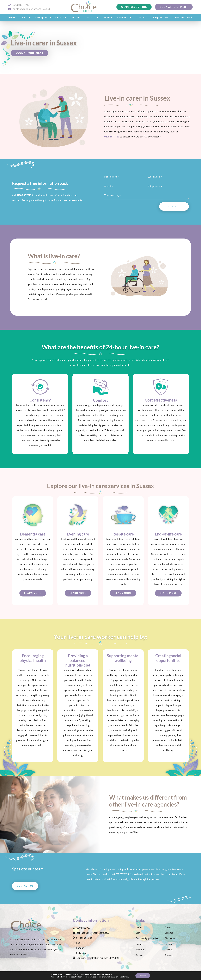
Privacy (168, 944)
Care (138, 933)
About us (140, 950)
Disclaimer (170, 938)
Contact (174, 206)
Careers (169, 927)
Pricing (139, 944)
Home (139, 927)
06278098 (114, 958)
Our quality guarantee (147, 938)
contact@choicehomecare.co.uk (29, 9)
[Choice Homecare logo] (84, 7)
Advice (139, 955)
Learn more (33, 593)
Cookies (169, 950)
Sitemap (169, 955)
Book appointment (30, 53)
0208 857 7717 (19, 5)
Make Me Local (127, 976)
